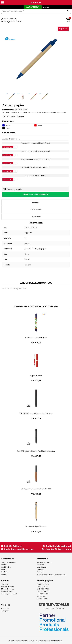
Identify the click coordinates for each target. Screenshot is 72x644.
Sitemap (40, 572)
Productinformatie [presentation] (36, 210)
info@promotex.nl (13, 22)
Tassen (4, 574)
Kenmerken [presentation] (36, 203)
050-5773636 (10, 19)
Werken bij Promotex (45, 562)
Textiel (4, 565)
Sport (3, 570)
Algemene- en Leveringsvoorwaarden (52, 574)
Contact (40, 570)
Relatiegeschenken (9, 562)
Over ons (41, 565)
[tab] (36, 203)
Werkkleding (6, 567)
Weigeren (46, 7)
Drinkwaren (6, 572)
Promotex (36, 3)
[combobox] (36, 11)
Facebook (5, 608)
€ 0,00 (68, 17)
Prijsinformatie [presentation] (36, 217)
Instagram (5, 611)
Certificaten (42, 567)
